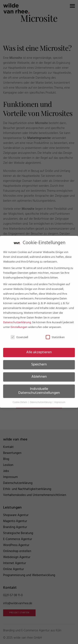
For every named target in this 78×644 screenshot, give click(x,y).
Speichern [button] (39, 361)
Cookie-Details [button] (20, 399)
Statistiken (55, 334)
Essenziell (19, 334)
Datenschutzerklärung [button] (41, 399)
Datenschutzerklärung (17, 319)
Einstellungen (19, 324)
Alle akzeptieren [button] (39, 349)
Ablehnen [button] (39, 374)
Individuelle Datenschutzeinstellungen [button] (39, 388)
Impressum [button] (60, 399)
